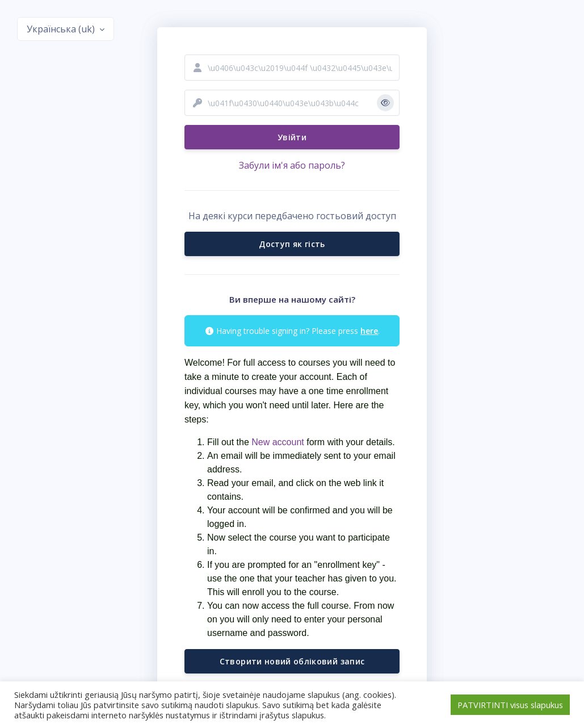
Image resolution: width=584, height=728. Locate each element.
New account (277, 442)
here (369, 331)
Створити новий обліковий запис (292, 661)
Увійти (292, 137)
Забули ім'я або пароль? (292, 165)
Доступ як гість (292, 244)
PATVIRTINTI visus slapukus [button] (510, 705)
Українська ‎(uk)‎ (62, 29)
